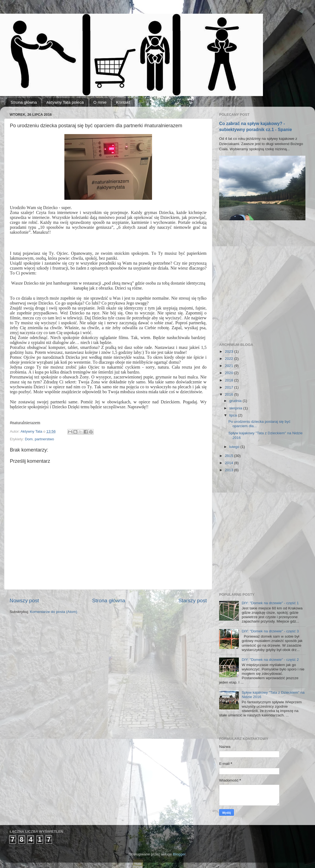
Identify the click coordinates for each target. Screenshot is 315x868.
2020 (230, 373)
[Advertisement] (51, 281)
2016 (230, 394)
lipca (234, 415)
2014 (230, 463)
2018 (230, 380)
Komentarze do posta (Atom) (54, 612)
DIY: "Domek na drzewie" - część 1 (270, 603)
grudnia (236, 401)
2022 (230, 359)
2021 (230, 366)
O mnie (100, 102)
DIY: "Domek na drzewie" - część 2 (270, 660)
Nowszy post (24, 601)
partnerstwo (45, 439)
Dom (29, 439)
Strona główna (24, 102)
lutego (235, 447)
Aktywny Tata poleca (65, 102)
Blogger (179, 854)
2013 (230, 470)
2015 (230, 456)
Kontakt (123, 102)
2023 (230, 351)
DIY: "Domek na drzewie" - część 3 (270, 631)
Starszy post (193, 601)
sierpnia (236, 408)
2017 (230, 387)
